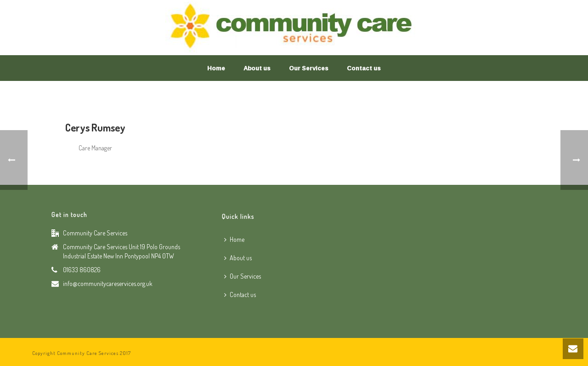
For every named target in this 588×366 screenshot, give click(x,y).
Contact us (364, 68)
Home (216, 68)
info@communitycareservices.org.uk (108, 283)
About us (257, 68)
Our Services (309, 68)
